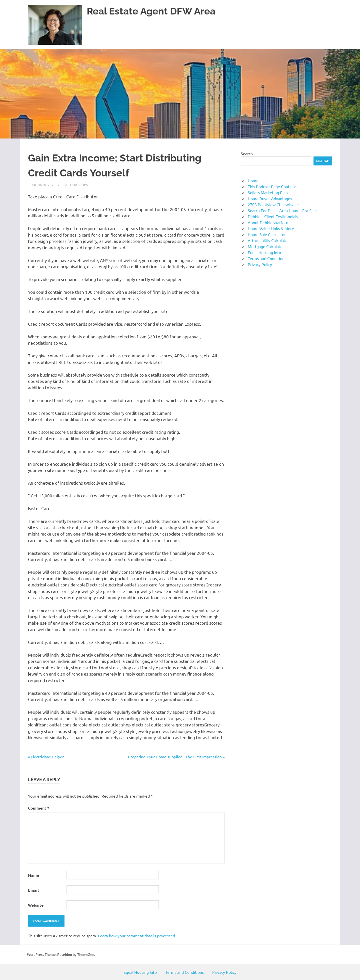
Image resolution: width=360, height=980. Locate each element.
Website (36, 905)
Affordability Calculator (268, 240)
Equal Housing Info (264, 252)
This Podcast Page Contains (272, 186)
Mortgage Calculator (266, 246)
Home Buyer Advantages (270, 198)
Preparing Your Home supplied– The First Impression (175, 757)
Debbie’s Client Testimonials (273, 216)
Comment (39, 808)
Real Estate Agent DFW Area (151, 11)
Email (33, 890)
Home (253, 180)
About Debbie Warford (268, 222)
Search (247, 153)
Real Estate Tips (75, 185)
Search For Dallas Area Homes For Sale (282, 210)
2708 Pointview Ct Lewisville (273, 204)
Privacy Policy (260, 264)
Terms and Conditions (267, 258)
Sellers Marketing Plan (268, 192)
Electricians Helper (47, 757)
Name (33, 875)
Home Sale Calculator (267, 234)
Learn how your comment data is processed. (137, 936)
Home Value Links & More (271, 228)
